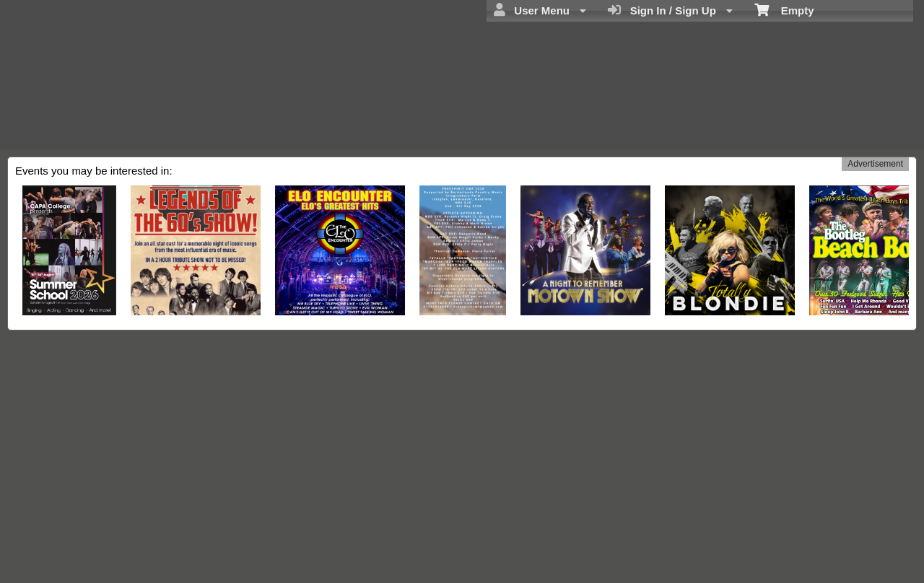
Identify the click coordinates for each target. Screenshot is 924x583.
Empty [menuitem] (784, 9)
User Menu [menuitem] (540, 10)
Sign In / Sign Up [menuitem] (670, 10)
